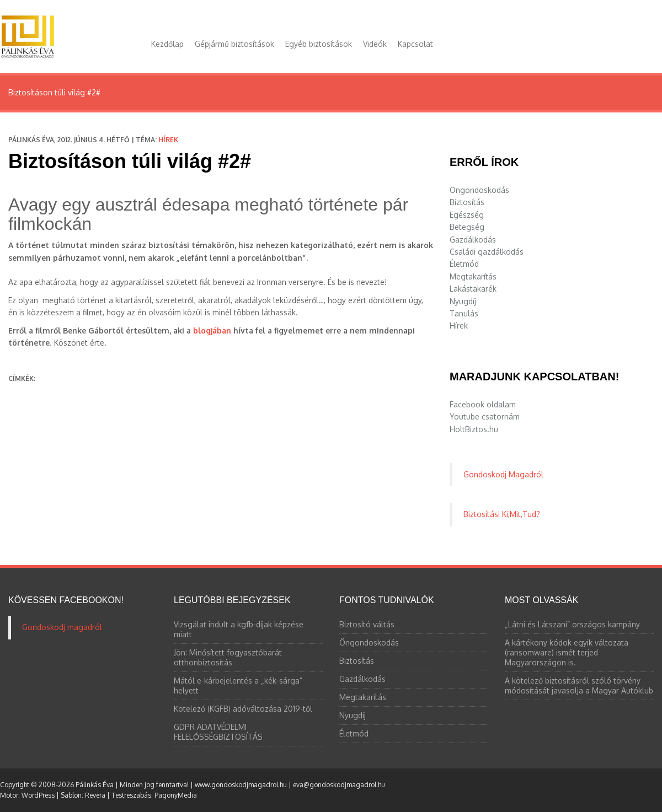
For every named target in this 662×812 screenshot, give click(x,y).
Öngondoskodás (479, 190)
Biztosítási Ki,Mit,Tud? (502, 514)
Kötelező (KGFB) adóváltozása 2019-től (243, 709)
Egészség (467, 215)
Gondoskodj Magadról (503, 474)
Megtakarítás (473, 276)
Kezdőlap (167, 44)
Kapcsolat (415, 44)
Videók (375, 44)
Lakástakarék (473, 289)
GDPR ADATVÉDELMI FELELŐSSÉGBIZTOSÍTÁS (218, 732)
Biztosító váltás (367, 624)
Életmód (464, 264)
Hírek (168, 140)
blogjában (212, 330)
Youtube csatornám (485, 416)
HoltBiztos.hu (474, 429)
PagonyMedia (176, 795)
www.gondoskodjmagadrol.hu (241, 785)
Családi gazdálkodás (487, 252)
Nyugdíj (463, 301)
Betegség (467, 227)
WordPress (38, 795)
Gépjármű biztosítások (234, 44)
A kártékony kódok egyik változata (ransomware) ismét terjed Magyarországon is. (567, 652)
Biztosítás (467, 202)
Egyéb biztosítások (319, 44)
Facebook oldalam (483, 404)
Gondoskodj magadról (62, 627)
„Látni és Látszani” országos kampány (572, 624)
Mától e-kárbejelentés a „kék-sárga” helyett (238, 685)
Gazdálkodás (473, 240)
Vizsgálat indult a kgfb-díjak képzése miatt (239, 629)
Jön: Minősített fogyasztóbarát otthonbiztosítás (228, 657)
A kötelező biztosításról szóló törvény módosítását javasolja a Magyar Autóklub (579, 685)
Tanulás (464, 313)
